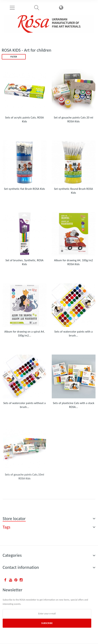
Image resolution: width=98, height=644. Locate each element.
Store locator (14, 519)
